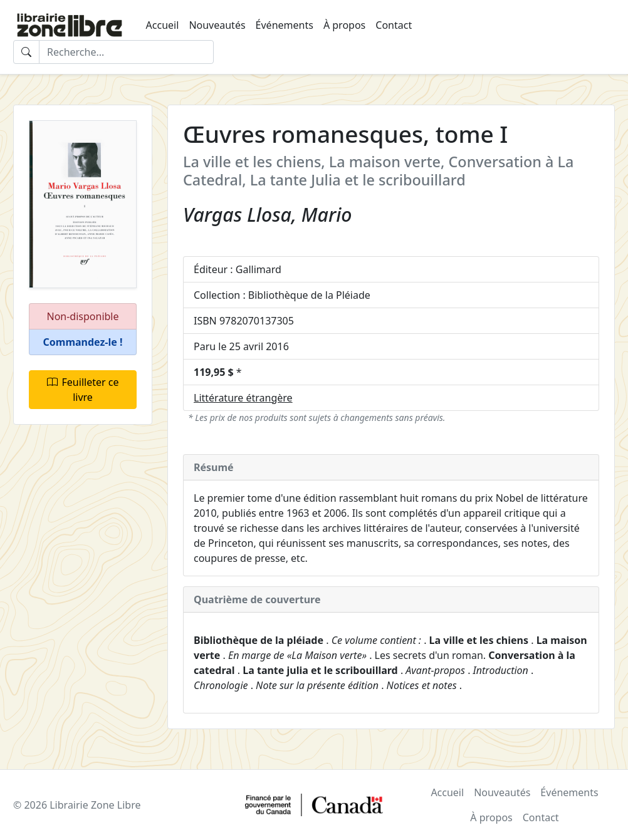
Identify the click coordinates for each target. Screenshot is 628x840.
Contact (394, 25)
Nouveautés (217, 25)
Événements (285, 25)
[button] (83, 342)
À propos (344, 25)
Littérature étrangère (243, 398)
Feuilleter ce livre (83, 390)
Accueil (163, 25)
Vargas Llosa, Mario (268, 215)
